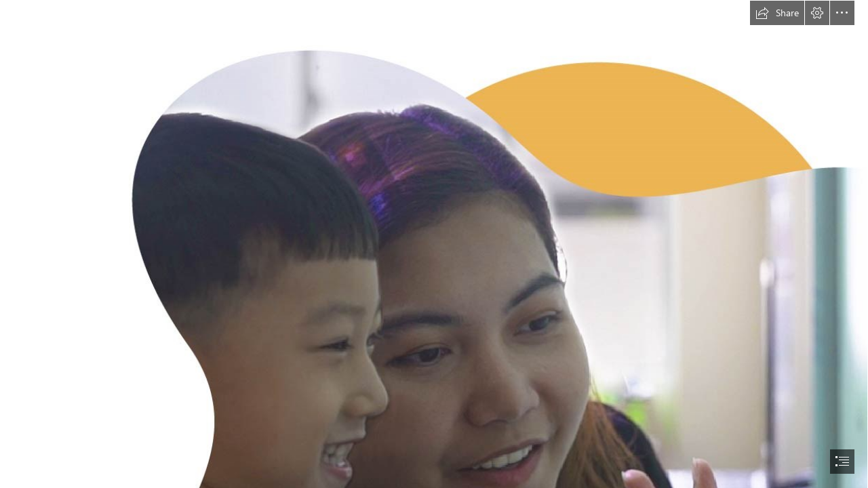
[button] (777, 13)
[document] (434, 244)
